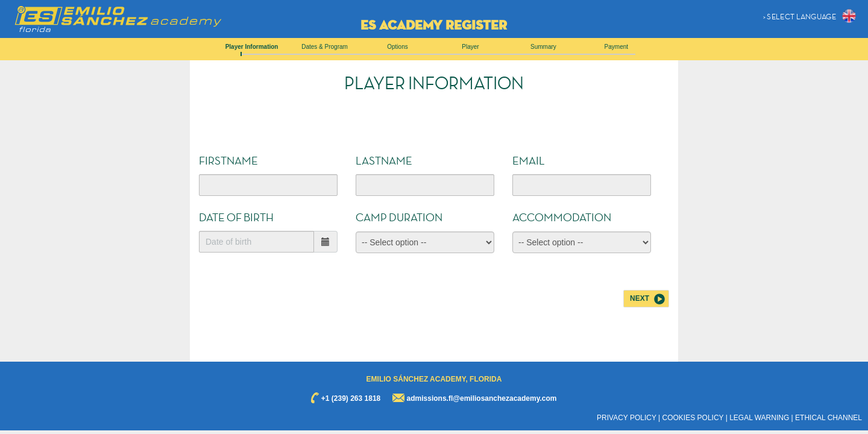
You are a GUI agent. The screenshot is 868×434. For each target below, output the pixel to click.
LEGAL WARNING (759, 418)
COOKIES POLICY (693, 418)
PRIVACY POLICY (627, 418)
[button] (811, 16)
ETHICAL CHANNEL (829, 418)
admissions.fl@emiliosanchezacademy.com (482, 398)
